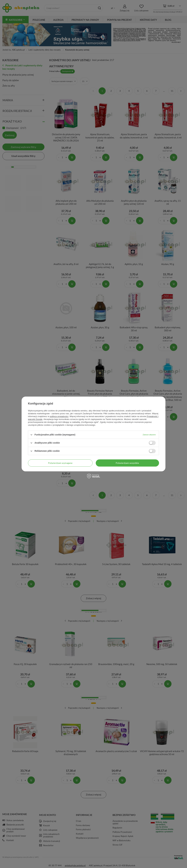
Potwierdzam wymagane (60, 463)
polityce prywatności (59, 416)
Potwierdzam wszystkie (127, 463)
